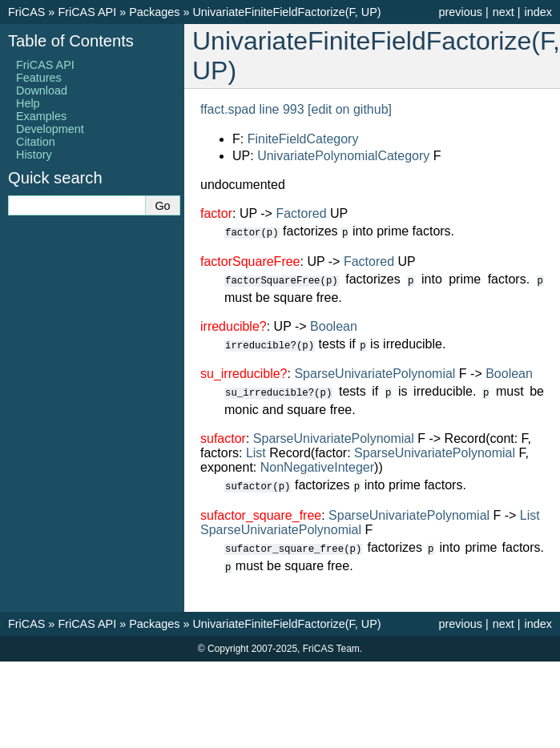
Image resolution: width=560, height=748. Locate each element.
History (34, 155)
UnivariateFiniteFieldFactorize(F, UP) (286, 12)
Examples (41, 116)
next (504, 12)
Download (42, 90)
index (538, 12)
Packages (154, 12)
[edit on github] (350, 109)
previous (460, 12)
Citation (36, 142)
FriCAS (26, 12)
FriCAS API (87, 12)
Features (39, 78)
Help (28, 103)
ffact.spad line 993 (252, 109)
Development (50, 129)
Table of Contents (71, 41)
